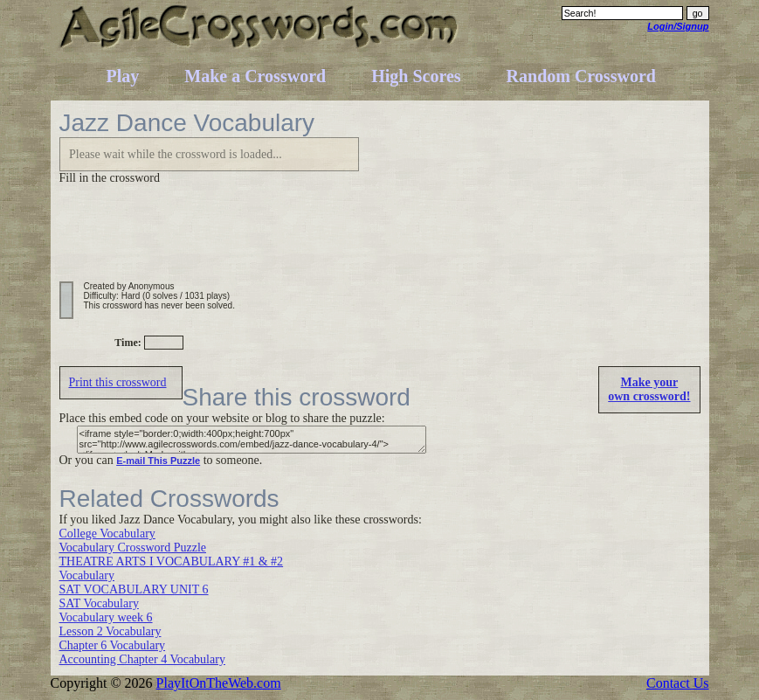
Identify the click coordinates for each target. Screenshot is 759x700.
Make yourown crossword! (649, 389)
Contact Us (678, 683)
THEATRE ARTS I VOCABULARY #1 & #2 (172, 561)
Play (123, 76)
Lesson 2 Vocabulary (110, 631)
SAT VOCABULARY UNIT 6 (134, 589)
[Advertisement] (377, 242)
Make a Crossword (255, 76)
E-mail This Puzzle (158, 461)
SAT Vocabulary (99, 603)
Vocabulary (87, 575)
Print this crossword (118, 382)
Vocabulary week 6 (106, 617)
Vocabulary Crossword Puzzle (133, 548)
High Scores (416, 76)
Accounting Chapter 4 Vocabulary (142, 659)
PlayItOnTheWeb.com (219, 683)
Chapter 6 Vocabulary (113, 645)
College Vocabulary (107, 534)
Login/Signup (678, 26)
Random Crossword (581, 76)
